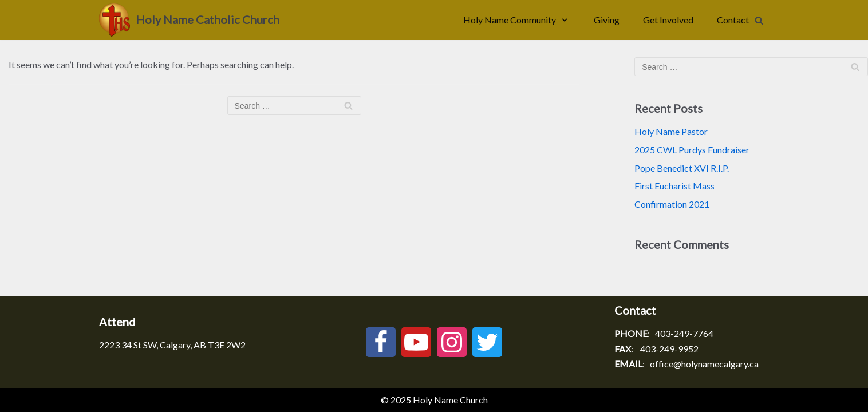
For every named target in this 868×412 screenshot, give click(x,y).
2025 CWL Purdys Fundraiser (692, 150)
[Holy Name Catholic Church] (189, 20)
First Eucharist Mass (674, 186)
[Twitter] (487, 342)
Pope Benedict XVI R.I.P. (682, 168)
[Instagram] (452, 342)
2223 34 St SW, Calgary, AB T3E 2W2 (172, 345)
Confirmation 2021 (672, 204)
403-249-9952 (669, 349)
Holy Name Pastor (671, 131)
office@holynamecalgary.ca (704, 364)
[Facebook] (381, 342)
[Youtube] (416, 342)
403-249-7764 (684, 333)
